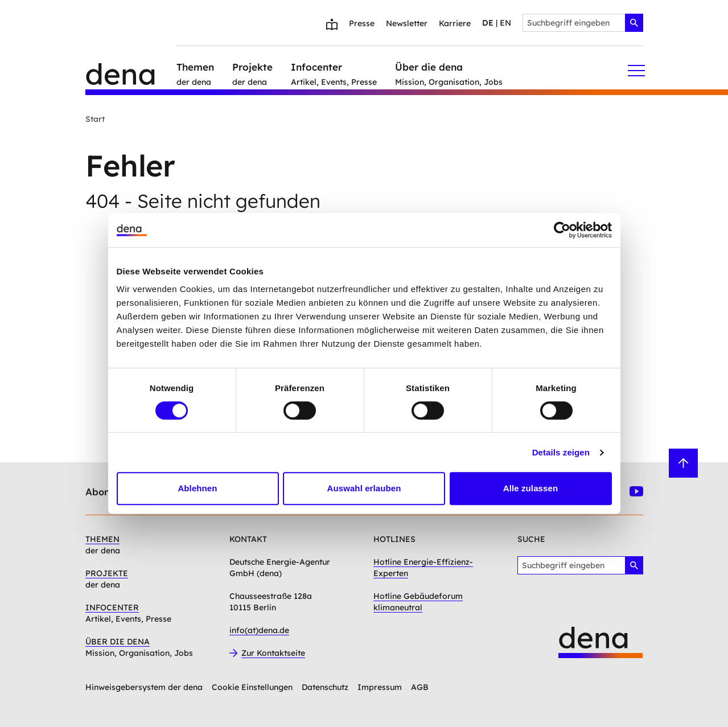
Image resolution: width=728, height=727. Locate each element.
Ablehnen (197, 488)
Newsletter (407, 23)
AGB (420, 687)
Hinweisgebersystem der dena (144, 687)
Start (95, 119)
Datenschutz (325, 687)
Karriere (455, 23)
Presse (362, 23)
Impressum (380, 687)
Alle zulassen (530, 488)
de (488, 23)
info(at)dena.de (259, 630)
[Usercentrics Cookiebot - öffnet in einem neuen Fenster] (562, 230)
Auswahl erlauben (364, 488)
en (505, 23)
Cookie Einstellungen (252, 687)
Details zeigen (561, 452)
